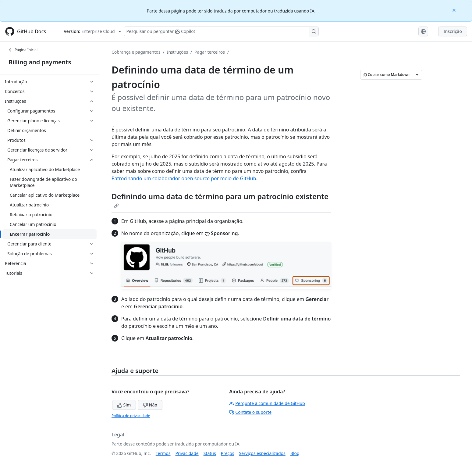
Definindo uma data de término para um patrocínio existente (220, 200)
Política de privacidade (131, 416)
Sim (124, 405)
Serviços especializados (262, 453)
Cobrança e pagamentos (136, 52)
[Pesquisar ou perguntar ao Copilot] (221, 31)
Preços (228, 453)
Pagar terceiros (210, 52)
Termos (163, 453)
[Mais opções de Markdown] (417, 75)
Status (210, 453)
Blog (295, 453)
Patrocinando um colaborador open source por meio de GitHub (184, 178)
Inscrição (453, 31)
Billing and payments (40, 62)
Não (150, 405)
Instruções (177, 52)
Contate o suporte (250, 412)
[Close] (455, 10)
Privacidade (187, 453)
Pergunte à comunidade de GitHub (267, 403)
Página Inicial (23, 50)
